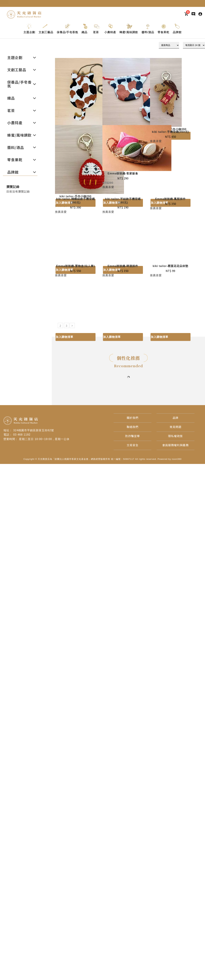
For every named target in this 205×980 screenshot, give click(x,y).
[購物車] (186, 14)
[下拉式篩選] (169, 45)
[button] (29, 32)
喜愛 (111, 187)
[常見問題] (176, 427)
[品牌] (176, 418)
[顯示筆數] (194, 45)
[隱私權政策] (175, 436)
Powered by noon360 (170, 459)
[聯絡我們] (133, 427)
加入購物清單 (64, 337)
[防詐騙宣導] (132, 436)
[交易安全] (133, 445)
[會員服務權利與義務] (175, 445)
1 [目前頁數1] (54, 326)
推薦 (105, 187)
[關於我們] (133, 418)
